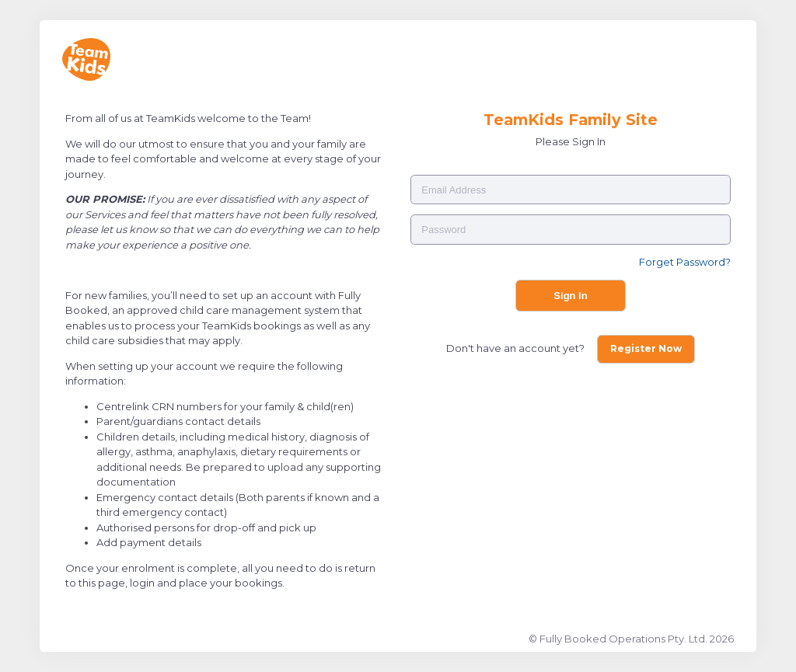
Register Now (646, 348)
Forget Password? (685, 262)
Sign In (570, 296)
